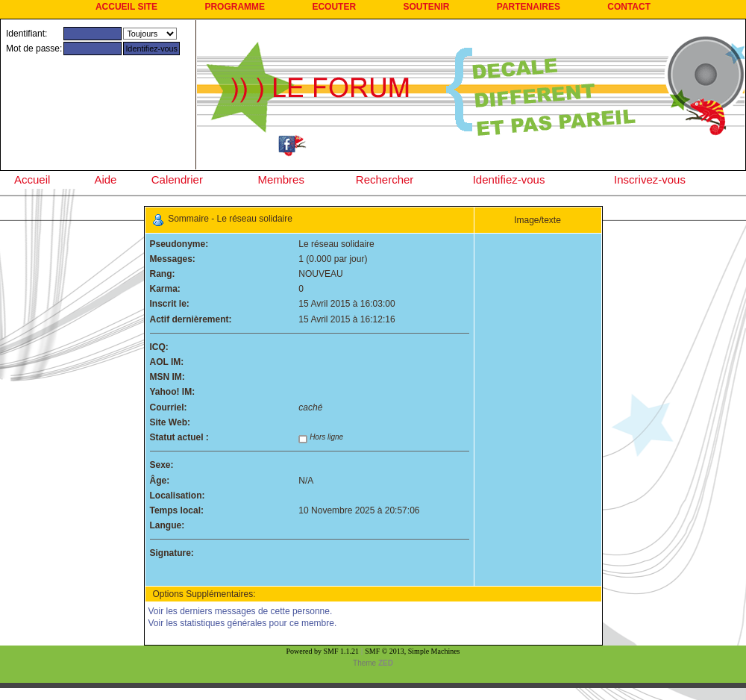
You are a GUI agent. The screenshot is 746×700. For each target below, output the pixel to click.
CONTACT (629, 7)
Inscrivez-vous (650, 179)
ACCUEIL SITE (126, 7)
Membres (281, 179)
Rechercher (385, 179)
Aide (105, 179)
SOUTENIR (426, 7)
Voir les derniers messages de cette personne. (241, 611)
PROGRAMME (235, 7)
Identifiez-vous (509, 179)
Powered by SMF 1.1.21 (323, 651)
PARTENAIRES (529, 7)
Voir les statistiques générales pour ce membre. (243, 623)
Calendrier (177, 179)
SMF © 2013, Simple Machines (412, 651)
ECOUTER (334, 7)
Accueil (32, 179)
